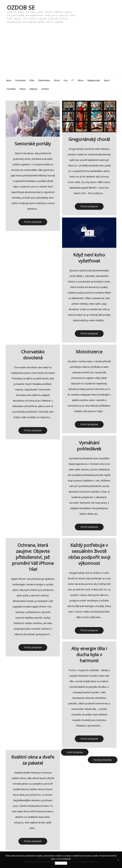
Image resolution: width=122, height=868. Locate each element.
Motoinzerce (89, 352)
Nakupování (94, 80)
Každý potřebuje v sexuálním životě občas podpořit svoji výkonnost (89, 554)
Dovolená (20, 80)
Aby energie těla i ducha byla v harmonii (89, 654)
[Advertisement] (61, 52)
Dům (32, 80)
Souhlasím (61, 863)
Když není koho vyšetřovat (89, 258)
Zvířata (45, 89)
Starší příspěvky (75, 752)
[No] (118, 860)
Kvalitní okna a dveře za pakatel (33, 760)
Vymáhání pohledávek (89, 445)
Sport (107, 80)
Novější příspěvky (103, 760)
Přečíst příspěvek (33, 222)
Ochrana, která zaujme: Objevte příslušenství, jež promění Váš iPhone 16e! (33, 557)
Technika (11, 89)
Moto (81, 80)
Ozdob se (21, 8)
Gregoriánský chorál (89, 139)
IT (73, 80)
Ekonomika (44, 80)
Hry (66, 80)
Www (23, 89)
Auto (9, 80)
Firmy (57, 80)
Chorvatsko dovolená (33, 355)
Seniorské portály (33, 144)
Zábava (33, 89)
